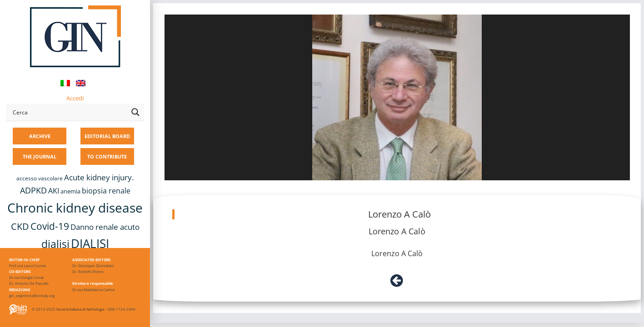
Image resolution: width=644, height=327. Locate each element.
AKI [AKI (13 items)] (54, 191)
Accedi (75, 98)
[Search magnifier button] (135, 112)
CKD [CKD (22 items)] (20, 226)
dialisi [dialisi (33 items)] (55, 244)
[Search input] (69, 112)
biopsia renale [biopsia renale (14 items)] (106, 191)
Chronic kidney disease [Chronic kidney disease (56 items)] (75, 208)
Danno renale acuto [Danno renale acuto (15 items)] (105, 227)
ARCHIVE (40, 136)
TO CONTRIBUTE (107, 156)
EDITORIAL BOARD (107, 136)
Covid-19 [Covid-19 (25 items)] (50, 226)
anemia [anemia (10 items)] (70, 191)
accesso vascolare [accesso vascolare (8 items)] (40, 178)
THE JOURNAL (40, 156)
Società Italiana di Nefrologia (80, 309)
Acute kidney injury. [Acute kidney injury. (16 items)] (99, 177)
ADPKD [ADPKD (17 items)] (33, 190)
